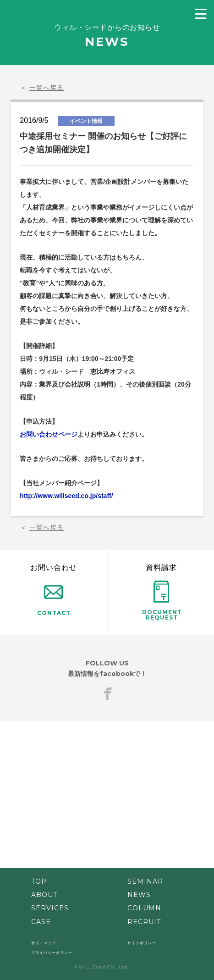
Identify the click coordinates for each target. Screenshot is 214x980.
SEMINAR (145, 881)
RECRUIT (144, 922)
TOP (39, 881)
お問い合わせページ (49, 434)
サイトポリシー (142, 943)
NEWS (139, 895)
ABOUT (44, 895)
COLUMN (144, 908)
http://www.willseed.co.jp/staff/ (66, 496)
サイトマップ (44, 943)
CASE (41, 922)
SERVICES (50, 908)
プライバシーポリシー (52, 952)
